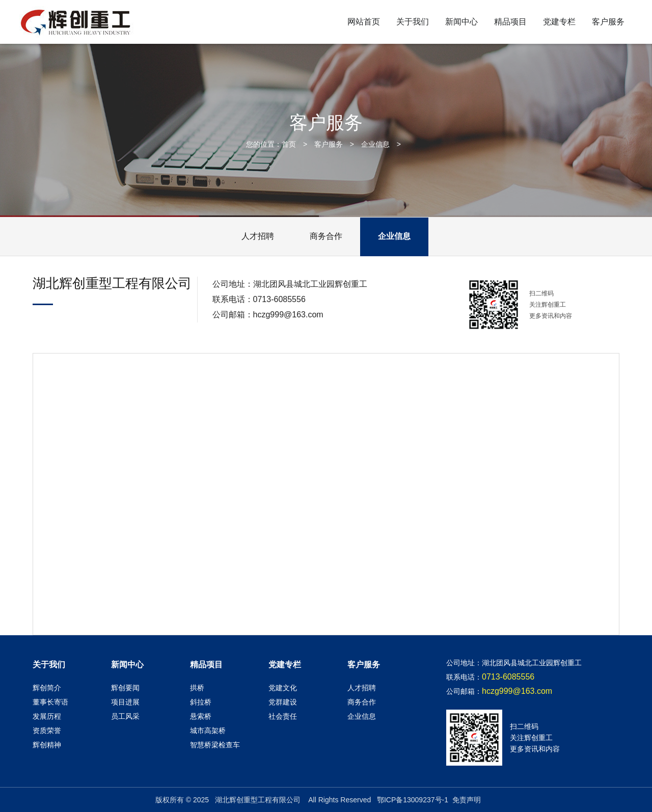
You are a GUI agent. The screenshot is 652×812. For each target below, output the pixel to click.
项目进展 (125, 702)
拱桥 (197, 688)
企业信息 (375, 144)
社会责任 (283, 716)
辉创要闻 (125, 688)
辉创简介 (47, 688)
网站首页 (364, 22)
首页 (289, 144)
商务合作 (326, 236)
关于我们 (413, 22)
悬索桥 (201, 716)
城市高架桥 (208, 730)
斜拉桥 (201, 702)
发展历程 (47, 716)
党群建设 (283, 702)
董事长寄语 (50, 702)
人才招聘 (258, 236)
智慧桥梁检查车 (215, 745)
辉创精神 (47, 745)
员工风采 (125, 716)
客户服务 (608, 22)
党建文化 (283, 688)
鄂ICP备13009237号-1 (413, 800)
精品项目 (510, 22)
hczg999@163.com (288, 315)
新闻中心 (461, 22)
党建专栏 (559, 22)
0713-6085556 (279, 299)
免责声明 (467, 800)
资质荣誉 (47, 730)
